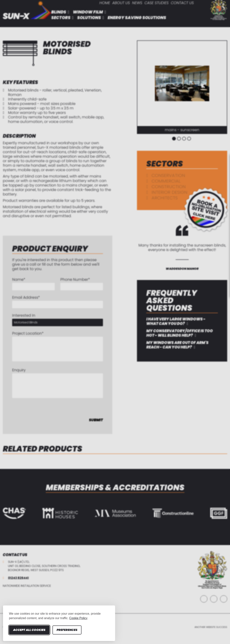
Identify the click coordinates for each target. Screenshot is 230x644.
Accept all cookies (29, 630)
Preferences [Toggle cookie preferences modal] (67, 630)
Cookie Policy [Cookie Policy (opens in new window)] (78, 618)
